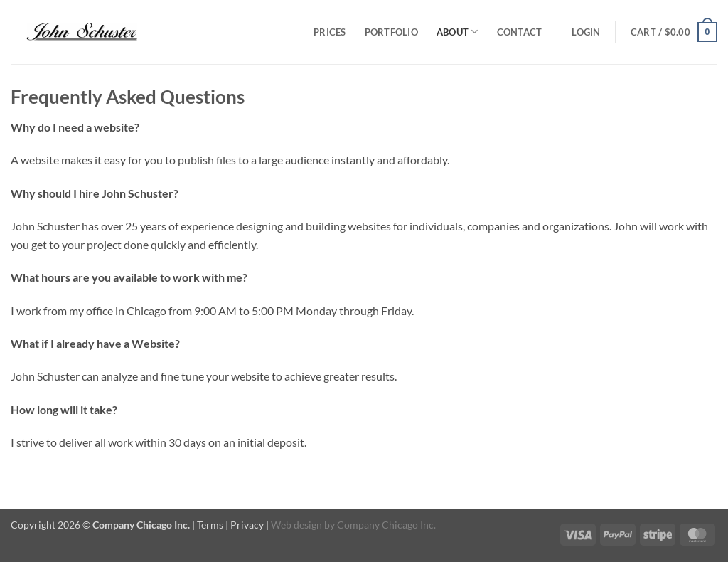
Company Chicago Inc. (386, 525)
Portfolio (391, 32)
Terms (210, 525)
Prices (330, 32)
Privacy (247, 525)
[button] (586, 32)
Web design (296, 525)
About (457, 32)
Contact (520, 32)
